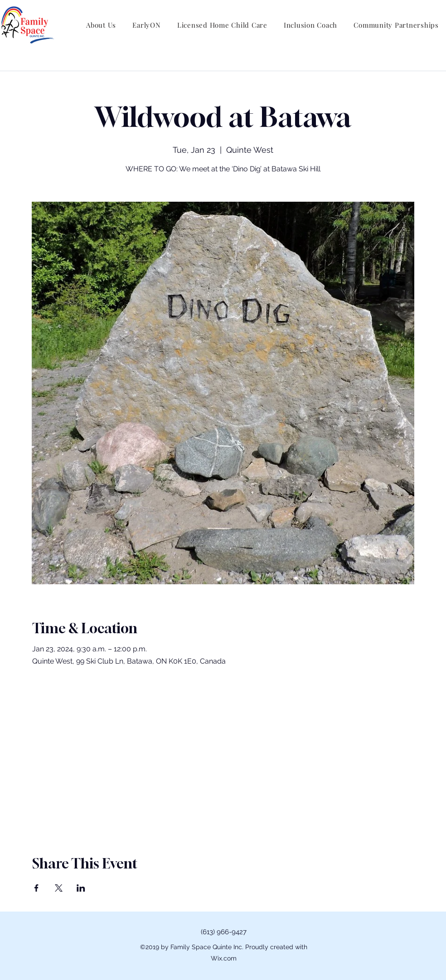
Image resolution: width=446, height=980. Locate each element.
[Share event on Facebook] (36, 888)
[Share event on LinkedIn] (81, 888)
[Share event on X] (59, 888)
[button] (101, 25)
